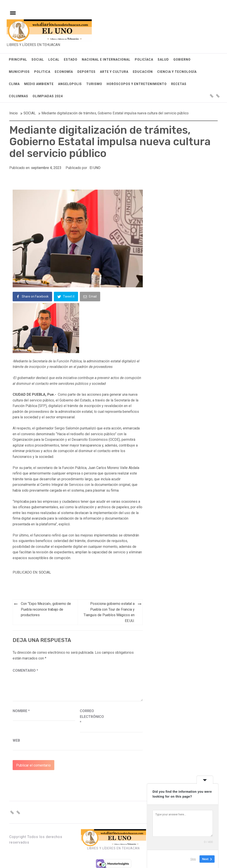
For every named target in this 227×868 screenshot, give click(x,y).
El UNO (95, 168)
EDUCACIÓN (143, 72)
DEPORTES (86, 72)
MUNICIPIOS (19, 72)
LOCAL (54, 60)
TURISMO (94, 84)
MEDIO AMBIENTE (39, 84)
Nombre (21, 711)
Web (16, 740)
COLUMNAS (19, 96)
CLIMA (14, 84)
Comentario (25, 670)
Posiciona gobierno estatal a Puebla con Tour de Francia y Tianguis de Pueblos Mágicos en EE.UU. (109, 612)
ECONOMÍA (64, 72)
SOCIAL (38, 60)
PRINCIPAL (18, 60)
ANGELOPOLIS (70, 84)
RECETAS (179, 84)
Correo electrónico (91, 717)
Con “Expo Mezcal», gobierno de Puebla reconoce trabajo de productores (46, 609)
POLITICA (42, 72)
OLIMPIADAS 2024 (48, 96)
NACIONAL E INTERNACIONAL (106, 60)
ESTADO (71, 60)
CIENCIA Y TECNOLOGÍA (177, 72)
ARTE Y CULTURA (114, 72)
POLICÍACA (144, 60)
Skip (193, 859)
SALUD (163, 60)
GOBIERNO (182, 60)
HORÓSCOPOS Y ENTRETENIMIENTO (137, 84)
